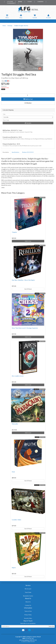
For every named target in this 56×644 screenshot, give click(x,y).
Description (6, 152)
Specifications (16, 152)
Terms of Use (28, 611)
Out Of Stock (28, 289)
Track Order (28, 592)
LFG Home (10, 2)
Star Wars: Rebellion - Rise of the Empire (23, 280)
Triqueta (14, 232)
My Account (28, 589)
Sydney (30, 2)
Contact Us (28, 605)
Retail (20, 2)
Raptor (14, 568)
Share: (6, 81)
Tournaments (11, 3)
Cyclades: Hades (16, 520)
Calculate (28, 123)
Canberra (40, 2)
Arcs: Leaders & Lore (18, 376)
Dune (13, 472)
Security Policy (28, 618)
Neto (34, 642)
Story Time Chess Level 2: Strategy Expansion (25, 328)
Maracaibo (15, 424)
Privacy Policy (28, 615)
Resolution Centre (28, 596)
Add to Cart (28, 99)
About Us (28, 602)
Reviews (28, 152)
